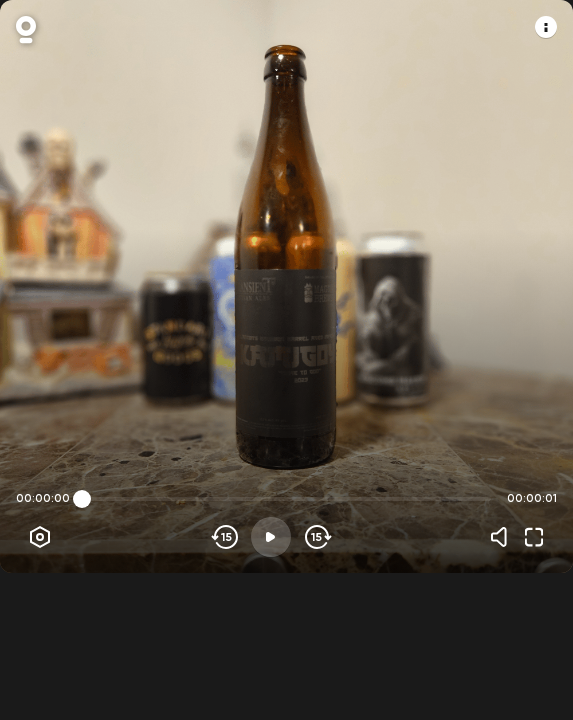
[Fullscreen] (534, 537)
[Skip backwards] (225, 537)
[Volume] (504, 537)
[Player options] (40, 537)
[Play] (271, 537)
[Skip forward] (316, 537)
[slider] (82, 499)
